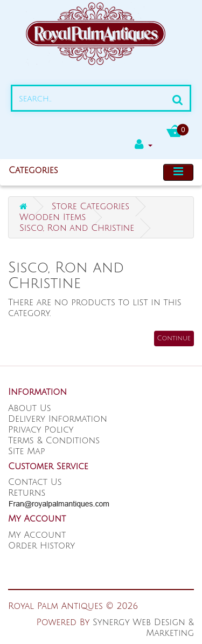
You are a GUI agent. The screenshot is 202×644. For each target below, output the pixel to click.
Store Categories (90, 207)
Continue (174, 338)
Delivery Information (58, 419)
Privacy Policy (41, 430)
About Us (29, 408)
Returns (27, 493)
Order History (41, 546)
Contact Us (35, 482)
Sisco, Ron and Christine (77, 228)
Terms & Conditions (54, 441)
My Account (37, 535)
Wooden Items (53, 217)
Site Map (26, 451)
